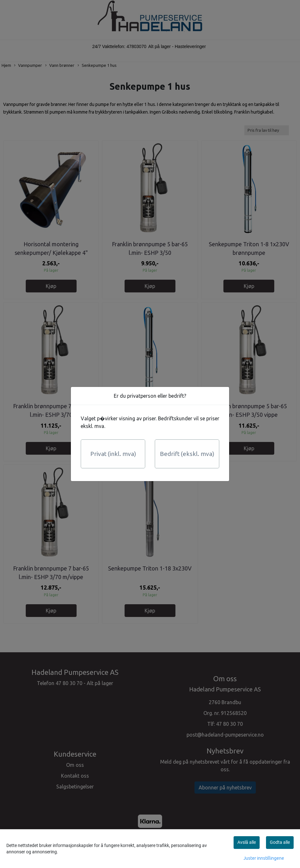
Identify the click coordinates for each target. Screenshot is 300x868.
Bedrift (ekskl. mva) (187, 454)
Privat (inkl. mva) (113, 454)
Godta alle (280, 842)
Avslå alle (247, 842)
